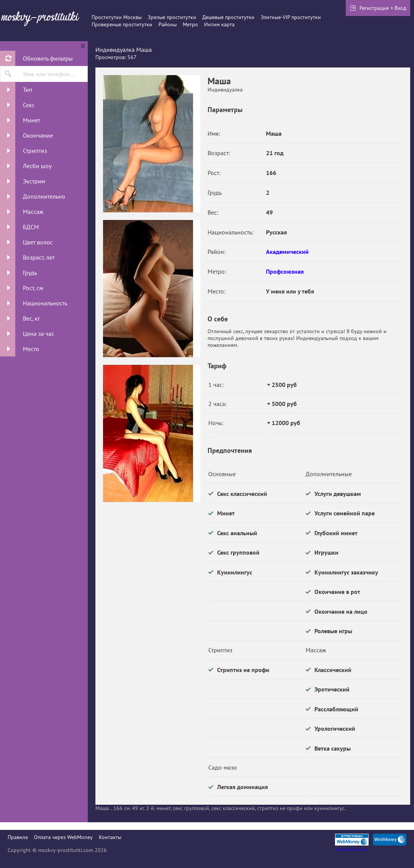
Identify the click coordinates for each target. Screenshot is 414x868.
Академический (287, 252)
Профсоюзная (285, 271)
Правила (18, 837)
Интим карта (219, 24)
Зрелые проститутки (172, 17)
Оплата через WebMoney (63, 837)
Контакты (110, 837)
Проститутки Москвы (117, 17)
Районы (168, 24)
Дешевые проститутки (228, 17)
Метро (190, 24)
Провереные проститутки (122, 24)
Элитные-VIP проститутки (291, 17)
